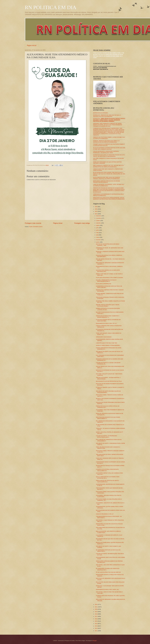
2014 (96, 624)
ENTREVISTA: (109, 120)
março (98, 237)
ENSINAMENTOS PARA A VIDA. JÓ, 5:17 (106, 323)
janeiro (98, 242)
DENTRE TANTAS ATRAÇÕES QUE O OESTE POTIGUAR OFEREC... (108, 305)
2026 (96, 207)
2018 (96, 614)
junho (98, 230)
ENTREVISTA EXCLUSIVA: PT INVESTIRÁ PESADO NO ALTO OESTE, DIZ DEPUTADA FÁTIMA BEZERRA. (109, 156)
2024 (96, 211)
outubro (98, 221)
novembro (99, 218)
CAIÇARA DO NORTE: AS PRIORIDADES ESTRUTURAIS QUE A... (106, 436)
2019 (96, 612)
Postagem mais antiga (82, 223)
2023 (96, 214)
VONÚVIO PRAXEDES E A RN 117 (105, 514)
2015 (96, 621)
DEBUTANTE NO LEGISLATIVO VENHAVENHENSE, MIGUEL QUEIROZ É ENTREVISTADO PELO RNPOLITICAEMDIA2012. (109, 198)
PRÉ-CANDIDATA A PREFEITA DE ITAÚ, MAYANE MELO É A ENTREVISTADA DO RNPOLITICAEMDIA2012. (108, 166)
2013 (96, 626)
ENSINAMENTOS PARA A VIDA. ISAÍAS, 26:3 (107, 590)
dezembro (99, 216)
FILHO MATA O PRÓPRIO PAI (104, 284)
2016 (96, 619)
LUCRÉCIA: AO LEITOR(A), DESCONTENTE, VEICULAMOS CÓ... (107, 470)
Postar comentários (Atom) (36, 227)
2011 (96, 631)
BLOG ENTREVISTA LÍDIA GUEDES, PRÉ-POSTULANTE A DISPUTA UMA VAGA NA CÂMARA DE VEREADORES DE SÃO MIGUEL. (109, 174)
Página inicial (32, 45)
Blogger (95, 641)
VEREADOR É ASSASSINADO (104, 337)
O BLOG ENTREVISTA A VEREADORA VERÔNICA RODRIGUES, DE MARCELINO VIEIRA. (106, 152)
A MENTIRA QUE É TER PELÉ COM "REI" (107, 343)
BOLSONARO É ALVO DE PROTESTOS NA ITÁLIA (109, 381)
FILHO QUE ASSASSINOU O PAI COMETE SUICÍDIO (109, 278)
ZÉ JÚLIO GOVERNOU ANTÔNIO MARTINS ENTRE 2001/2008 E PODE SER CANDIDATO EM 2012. (109, 148)
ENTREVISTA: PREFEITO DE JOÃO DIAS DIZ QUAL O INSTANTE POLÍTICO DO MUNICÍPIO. (107, 116)
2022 (96, 604)
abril (97, 235)
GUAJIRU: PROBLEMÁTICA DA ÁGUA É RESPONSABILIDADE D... (106, 281)
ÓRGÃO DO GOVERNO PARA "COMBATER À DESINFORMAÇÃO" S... (108, 317)
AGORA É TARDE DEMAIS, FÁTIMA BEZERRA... (108, 345)
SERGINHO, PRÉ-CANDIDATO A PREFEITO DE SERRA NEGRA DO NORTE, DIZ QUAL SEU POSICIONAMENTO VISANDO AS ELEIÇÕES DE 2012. (108, 125)
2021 (96, 607)
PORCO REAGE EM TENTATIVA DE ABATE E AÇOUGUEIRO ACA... (107, 481)
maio (98, 233)
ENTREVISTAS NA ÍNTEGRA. (101, 113)
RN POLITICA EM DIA (51, 7)
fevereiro (99, 240)
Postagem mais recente (33, 223)
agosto (98, 225)
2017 (96, 616)
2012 (96, 628)
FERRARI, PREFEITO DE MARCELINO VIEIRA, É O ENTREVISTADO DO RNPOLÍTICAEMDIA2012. (106, 141)
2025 (96, 209)
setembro (99, 223)
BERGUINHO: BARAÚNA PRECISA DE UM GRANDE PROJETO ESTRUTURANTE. (107, 182)
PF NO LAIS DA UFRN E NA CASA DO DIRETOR (108, 572)
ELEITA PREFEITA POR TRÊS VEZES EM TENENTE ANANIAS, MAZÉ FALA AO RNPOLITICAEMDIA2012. (107, 178)
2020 (96, 609)
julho (98, 228)
